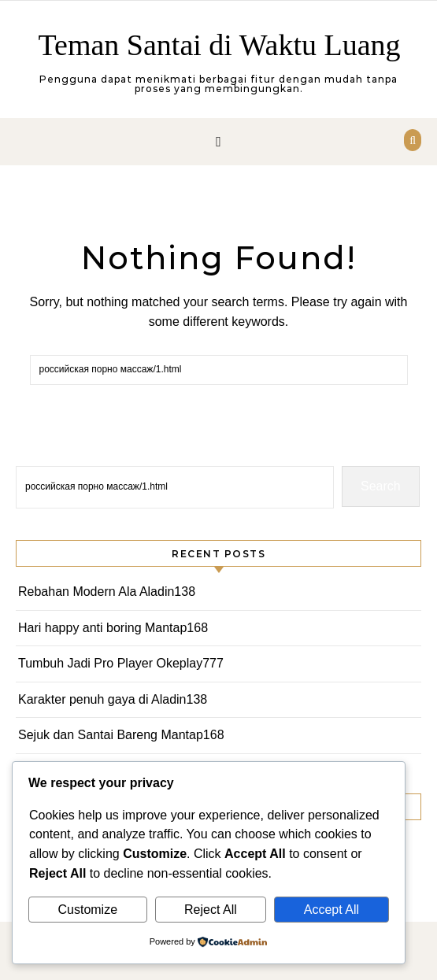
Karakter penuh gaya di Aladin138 (113, 699)
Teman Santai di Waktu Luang (219, 45)
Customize (87, 910)
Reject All (211, 910)
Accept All (331, 910)
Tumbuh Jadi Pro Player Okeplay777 (121, 663)
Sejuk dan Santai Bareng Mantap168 (121, 735)
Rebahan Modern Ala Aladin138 (107, 592)
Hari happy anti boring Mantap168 (113, 628)
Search (381, 486)
